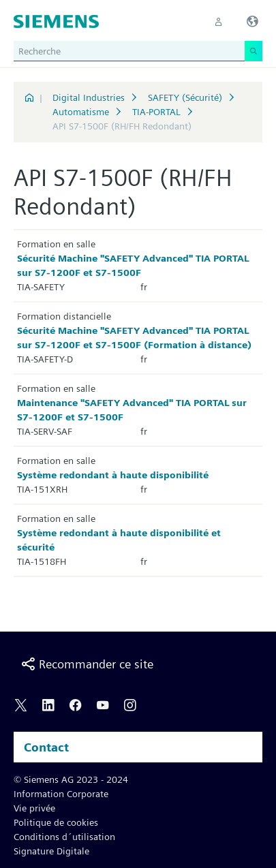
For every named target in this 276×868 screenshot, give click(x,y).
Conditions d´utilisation (64, 837)
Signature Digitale (51, 851)
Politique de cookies (56, 822)
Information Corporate (61, 794)
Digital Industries (89, 97)
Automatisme (81, 112)
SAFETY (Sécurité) (185, 97)
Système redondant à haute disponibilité (113, 475)
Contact (46, 747)
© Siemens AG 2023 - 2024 (71, 779)
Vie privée (34, 808)
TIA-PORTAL (156, 112)
